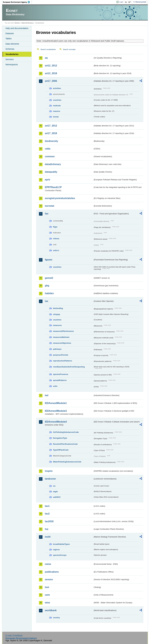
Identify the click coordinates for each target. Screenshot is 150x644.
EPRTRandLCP (53, 187)
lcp (47, 529)
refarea (56, 239)
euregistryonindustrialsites (60, 198)
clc (54, 486)
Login (121, 2)
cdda (48, 149)
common (50, 156)
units (55, 386)
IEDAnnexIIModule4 (56, 422)
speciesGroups (60, 555)
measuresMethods (61, 337)
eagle (55, 492)
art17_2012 (51, 126)
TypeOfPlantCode (61, 450)
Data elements (12, 44)
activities (57, 88)
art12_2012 (51, 66)
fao (47, 214)
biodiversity (51, 141)
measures (57, 325)
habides (49, 293)
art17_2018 (51, 133)
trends (56, 117)
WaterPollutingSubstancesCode (67, 462)
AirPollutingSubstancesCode (66, 432)
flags (55, 227)
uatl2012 (57, 497)
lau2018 (49, 521)
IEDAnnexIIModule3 (56, 411)
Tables (8, 39)
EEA (17, 2)
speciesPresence (60, 374)
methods (57, 106)
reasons (56, 111)
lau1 (47, 506)
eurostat (49, 206)
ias (46, 301)
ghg (47, 286)
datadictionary (53, 164)
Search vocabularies (48, 49)
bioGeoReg (58, 308)
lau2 (47, 514)
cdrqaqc (57, 314)
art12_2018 (51, 73)
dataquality (51, 172)
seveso (49, 579)
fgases (49, 260)
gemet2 (49, 278)
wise (47, 603)
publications (52, 572)
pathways (57, 349)
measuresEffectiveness (63, 331)
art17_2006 (51, 81)
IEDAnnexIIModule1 (56, 403)
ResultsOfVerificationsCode (65, 444)
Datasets (10, 33)
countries (57, 100)
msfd (48, 537)
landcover (50, 479)
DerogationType (60, 438)
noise (48, 564)
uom (47, 595)
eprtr (47, 180)
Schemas (10, 49)
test (47, 587)
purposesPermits (61, 355)
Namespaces (12, 64)
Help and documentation (17, 28)
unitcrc (56, 250)
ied (47, 395)
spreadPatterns (60, 380)
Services (9, 59)
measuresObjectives (62, 343)
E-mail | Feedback (14, 635)
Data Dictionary (27, 23)
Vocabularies (12, 54)
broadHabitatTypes (61, 544)
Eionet (17, 23)
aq (46, 58)
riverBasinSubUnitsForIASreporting (69, 367)
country (56, 618)
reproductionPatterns (62, 361)
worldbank (51, 610)
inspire (49, 471)
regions (56, 550)
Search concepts (69, 49)
